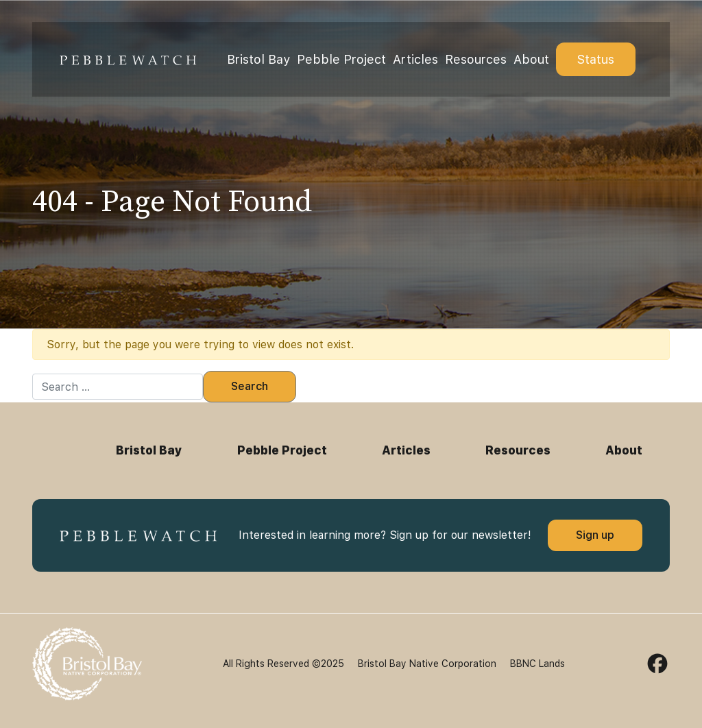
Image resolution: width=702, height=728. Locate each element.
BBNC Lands (537, 664)
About (531, 59)
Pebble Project (341, 59)
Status (596, 59)
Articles (415, 59)
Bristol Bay (258, 59)
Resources (476, 59)
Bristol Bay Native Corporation (427, 664)
